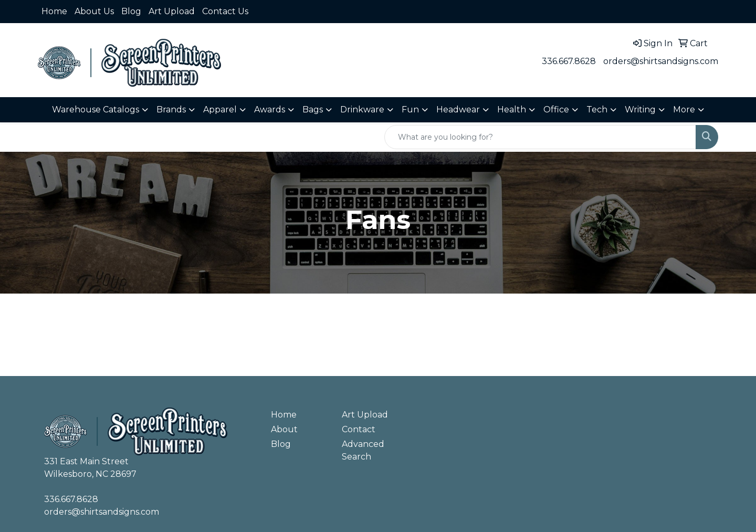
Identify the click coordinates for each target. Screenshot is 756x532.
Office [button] (556, 109)
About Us (94, 11)
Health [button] (512, 109)
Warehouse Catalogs (96, 109)
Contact (359, 429)
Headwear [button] (458, 109)
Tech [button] (597, 109)
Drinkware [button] (362, 109)
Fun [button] (410, 109)
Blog (131, 11)
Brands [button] (171, 109)
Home (54, 11)
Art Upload (172, 11)
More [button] (684, 109)
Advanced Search (363, 450)
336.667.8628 (569, 61)
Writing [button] (640, 109)
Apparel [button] (220, 109)
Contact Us (225, 11)
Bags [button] (313, 109)
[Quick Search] (540, 137)
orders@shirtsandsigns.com (661, 61)
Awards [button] (270, 109)
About (284, 429)
